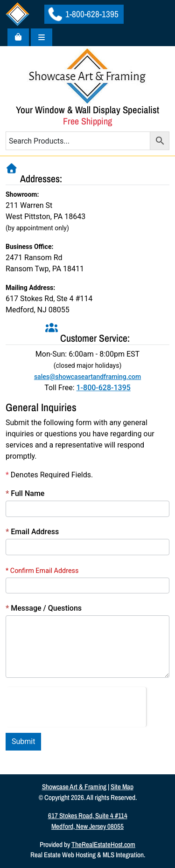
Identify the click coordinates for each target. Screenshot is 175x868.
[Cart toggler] (18, 37)
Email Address (32, 532)
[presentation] (76, 705)
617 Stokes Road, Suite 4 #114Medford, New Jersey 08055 (88, 821)
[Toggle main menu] (42, 37)
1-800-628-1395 (83, 14)
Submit (23, 741)
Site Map (122, 787)
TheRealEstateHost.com (103, 844)
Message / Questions (44, 608)
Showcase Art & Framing (74, 787)
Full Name (25, 493)
